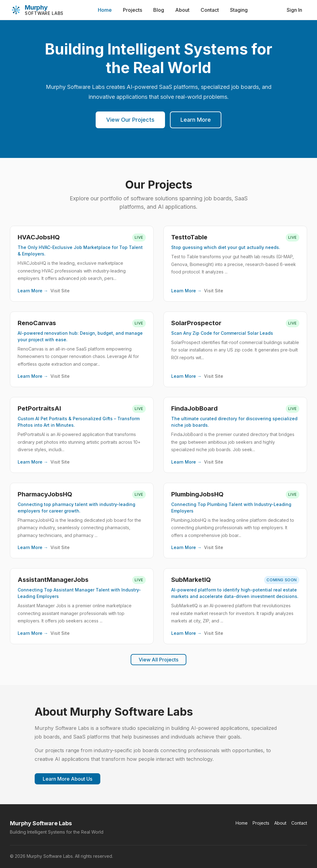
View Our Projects (130, 120)
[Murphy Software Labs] (37, 10)
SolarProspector (196, 323)
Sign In (294, 10)
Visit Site (60, 291)
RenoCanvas (37, 323)
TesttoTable (189, 237)
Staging (239, 10)
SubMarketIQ (191, 580)
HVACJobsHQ (39, 237)
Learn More (196, 120)
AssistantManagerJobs (53, 580)
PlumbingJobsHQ (197, 494)
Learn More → (33, 291)
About (182, 10)
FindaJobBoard (194, 408)
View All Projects (158, 660)
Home (105, 10)
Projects (132, 10)
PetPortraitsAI (39, 408)
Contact (210, 10)
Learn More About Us (67, 779)
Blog (159, 10)
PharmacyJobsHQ (45, 494)
